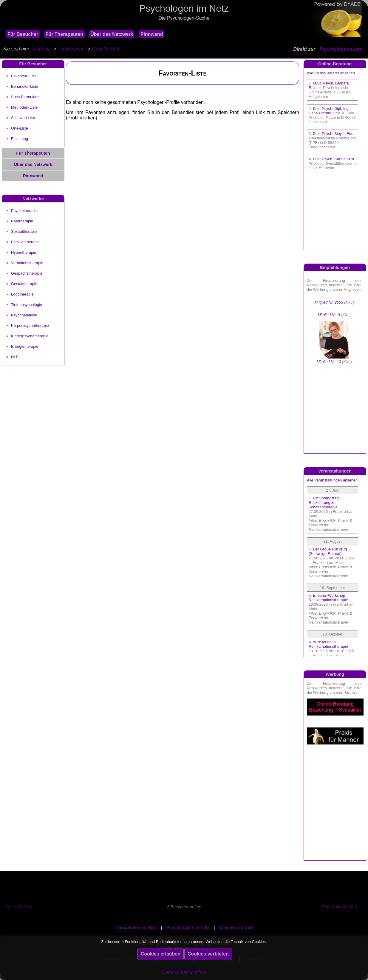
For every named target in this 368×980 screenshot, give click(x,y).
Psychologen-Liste (341, 49)
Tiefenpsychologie (27, 305)
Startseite (42, 49)
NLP (15, 357)
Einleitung (20, 139)
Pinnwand (152, 34)
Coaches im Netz (236, 927)
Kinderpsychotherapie (30, 336)
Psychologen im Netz (188, 927)
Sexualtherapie (24, 231)
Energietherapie (25, 346)
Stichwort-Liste (24, 118)
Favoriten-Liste (24, 76)
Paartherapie (22, 221)
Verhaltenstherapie (27, 263)
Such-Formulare (25, 97)
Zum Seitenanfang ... (342, 907)
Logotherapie (22, 294)
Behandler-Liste (25, 86)
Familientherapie (25, 242)
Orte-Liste (20, 128)
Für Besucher (23, 34)
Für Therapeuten (64, 34)
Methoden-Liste (24, 107)
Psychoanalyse (24, 315)
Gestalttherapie (24, 284)
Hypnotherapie (24, 252)
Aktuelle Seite (106, 49)
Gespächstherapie (27, 273)
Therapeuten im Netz (136, 927)
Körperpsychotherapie (30, 326)
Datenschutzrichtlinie (184, 972)
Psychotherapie (24, 211)
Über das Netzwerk (112, 34)
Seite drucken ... (22, 907)
